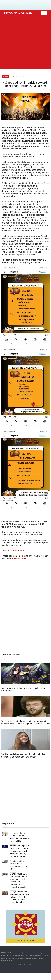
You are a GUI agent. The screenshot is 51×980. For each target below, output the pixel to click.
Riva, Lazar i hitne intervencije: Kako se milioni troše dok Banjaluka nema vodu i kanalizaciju (20, 897)
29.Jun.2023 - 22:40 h (19, 77)
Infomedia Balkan (16, 551)
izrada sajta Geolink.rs (25, 964)
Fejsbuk (16, 559)
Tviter (25, 559)
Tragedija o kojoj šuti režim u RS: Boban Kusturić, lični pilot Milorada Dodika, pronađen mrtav (20, 851)
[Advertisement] (25, 43)
